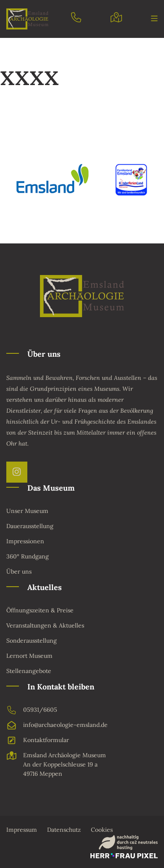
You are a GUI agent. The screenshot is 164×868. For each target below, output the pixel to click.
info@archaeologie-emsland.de (57, 725)
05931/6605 (32, 710)
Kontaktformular (38, 740)
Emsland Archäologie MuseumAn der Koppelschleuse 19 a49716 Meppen (56, 764)
